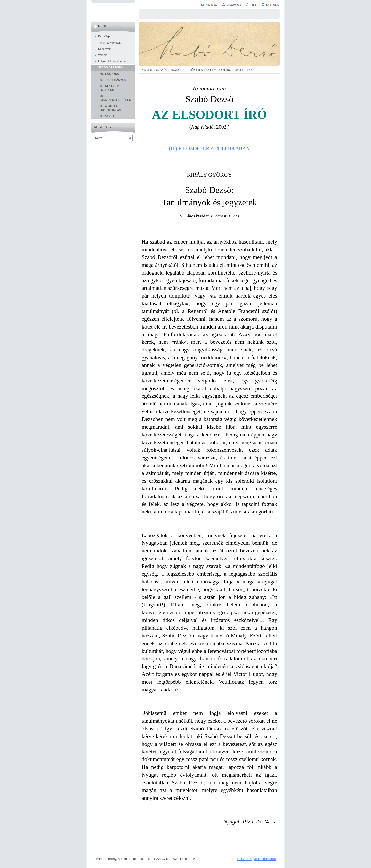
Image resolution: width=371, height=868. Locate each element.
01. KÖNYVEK (194, 70)
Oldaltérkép (234, 5)
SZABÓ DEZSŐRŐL (169, 70)
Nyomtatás (273, 5)
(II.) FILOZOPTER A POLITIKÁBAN (209, 148)
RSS (254, 5)
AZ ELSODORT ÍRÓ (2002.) (223, 70)
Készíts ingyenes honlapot (257, 859)
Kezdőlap (147, 70)
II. (245, 70)
